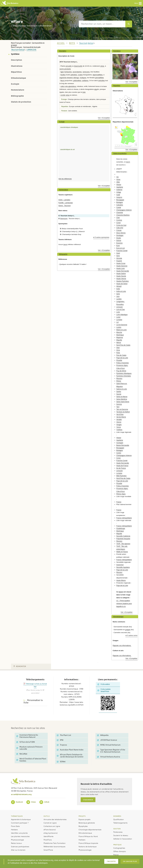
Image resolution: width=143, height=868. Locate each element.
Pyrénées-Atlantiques (124, 373)
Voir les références (65, 179)
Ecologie (15, 84)
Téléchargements (120, 823)
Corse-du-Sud (121, 225)
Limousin (120, 307)
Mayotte (119, 340)
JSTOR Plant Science (107, 740)
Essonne (119, 243)
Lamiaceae (31, 50)
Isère (118, 294)
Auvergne (120, 443)
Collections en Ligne (52, 826)
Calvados (120, 205)
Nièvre (119, 342)
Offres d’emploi (120, 851)
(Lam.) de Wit (106, 38)
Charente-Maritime (123, 215)
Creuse (119, 230)
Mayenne (120, 337)
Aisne (118, 179)
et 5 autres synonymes (101, 237)
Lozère (119, 327)
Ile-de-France (121, 468)
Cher (118, 218)
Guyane (119, 261)
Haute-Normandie (123, 271)
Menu (138, 3)
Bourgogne (120, 200)
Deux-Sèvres (121, 233)
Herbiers (14, 830)
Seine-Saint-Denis (123, 402)
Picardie (119, 360)
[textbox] (102, 24)
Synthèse (15, 54)
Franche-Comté (122, 251)
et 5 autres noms (131, 635)
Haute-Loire (121, 268)
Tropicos (62, 745)
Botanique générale (87, 823)
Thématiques (17, 816)
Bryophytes (83, 826)
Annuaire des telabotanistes (55, 819)
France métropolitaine (124, 518)
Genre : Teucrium (65, 206)
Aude (118, 195)
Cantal (119, 207)
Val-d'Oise (120, 414)
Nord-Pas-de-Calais (123, 345)
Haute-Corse (121, 263)
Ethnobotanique (18, 78)
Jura (118, 296)
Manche (119, 332)
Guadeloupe (121, 528)
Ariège (119, 192)
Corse (118, 223)
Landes (119, 299)
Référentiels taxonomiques (54, 846)
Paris (118, 353)
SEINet (61, 762)
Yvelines (119, 430)
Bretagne (120, 202)
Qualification (119, 819)
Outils (47, 816)
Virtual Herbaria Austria (109, 757)
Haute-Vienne (121, 279)
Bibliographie (17, 96)
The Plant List (64, 735)
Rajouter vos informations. (122, 645)
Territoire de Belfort (123, 412)
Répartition (16, 72)
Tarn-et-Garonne (122, 409)
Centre (119, 453)
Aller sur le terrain (18, 850)
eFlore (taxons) (50, 830)
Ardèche (119, 190)
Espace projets (85, 819)
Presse (116, 855)
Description (16, 60)
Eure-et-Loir (121, 248)
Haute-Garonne (122, 266)
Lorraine (119, 320)
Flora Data (15, 826)
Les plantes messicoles (20, 836)
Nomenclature (18, 90)
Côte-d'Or (120, 228)
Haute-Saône (121, 273)
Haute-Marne (121, 580)
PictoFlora (48, 840)
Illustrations (17, 66)
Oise (118, 348)
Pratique (117, 845)
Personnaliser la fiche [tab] (33, 702)
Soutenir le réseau (121, 835)
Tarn (118, 407)
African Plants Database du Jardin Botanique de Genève (70, 756)
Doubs (119, 238)
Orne (118, 350)
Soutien (117, 829)
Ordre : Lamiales (64, 200)
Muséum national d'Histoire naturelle (29, 748)
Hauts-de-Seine (122, 284)
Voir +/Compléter (104, 118)
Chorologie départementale (90, 830)
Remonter (20, 666)
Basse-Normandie (123, 445)
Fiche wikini (104, 684)
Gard (118, 253)
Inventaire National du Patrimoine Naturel (27, 736)
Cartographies (119, 848)
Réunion (119, 378)
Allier (118, 182)
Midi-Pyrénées (121, 476)
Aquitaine (120, 187)
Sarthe (119, 392)
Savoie (119, 394)
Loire (118, 312)
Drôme (119, 240)
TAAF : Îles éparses (123, 544)
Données (117, 816)
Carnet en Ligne (50, 823)
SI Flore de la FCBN (26, 742)
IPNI (60, 740)
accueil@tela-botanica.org (21, 794)
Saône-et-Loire (122, 389)
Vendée (119, 419)
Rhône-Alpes (121, 494)
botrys (22, 50)
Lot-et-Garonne (122, 325)
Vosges (119, 425)
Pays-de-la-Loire (122, 358)
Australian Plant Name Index (70, 750)
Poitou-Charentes (123, 363)
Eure (118, 246)
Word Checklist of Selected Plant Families (31, 760)
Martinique (120, 335)
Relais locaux (16, 843)
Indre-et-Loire (121, 291)
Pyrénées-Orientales (124, 376)
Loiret (118, 317)
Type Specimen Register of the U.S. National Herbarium (111, 751)
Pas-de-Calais (121, 355)
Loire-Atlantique (122, 315)
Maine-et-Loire (122, 330)
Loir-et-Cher (121, 309)
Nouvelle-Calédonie (123, 536)
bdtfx (72, 43)
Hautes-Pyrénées (123, 281)
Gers (118, 256)
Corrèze (119, 220)
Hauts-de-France (122, 466)
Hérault (119, 286)
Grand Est (120, 565)
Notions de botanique (88, 846)
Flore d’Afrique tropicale (88, 843)
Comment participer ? (20, 823)
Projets (82, 816)
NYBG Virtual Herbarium (109, 745)
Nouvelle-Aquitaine (123, 567)
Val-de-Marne (121, 417)
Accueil (61, 43)
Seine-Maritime (122, 399)
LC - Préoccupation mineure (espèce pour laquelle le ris (124, 603)
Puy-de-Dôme (121, 371)
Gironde (119, 258)
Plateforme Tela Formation (55, 843)
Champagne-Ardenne (124, 210)
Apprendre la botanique (21, 819)
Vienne (119, 422)
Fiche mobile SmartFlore (104, 690)
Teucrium (15, 50)
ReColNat (22, 754)
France (119, 502)
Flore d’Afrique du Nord (88, 836)
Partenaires (118, 832)
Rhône (119, 381)
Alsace (119, 185)
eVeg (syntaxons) (51, 833)
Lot (117, 322)
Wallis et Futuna (122, 552)
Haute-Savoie (121, 276)
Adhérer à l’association (123, 839)
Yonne (119, 427)
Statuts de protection (21, 102)
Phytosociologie (17, 840)
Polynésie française (123, 539)
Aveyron (119, 197)
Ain (118, 177)
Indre (118, 289)
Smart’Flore (48, 850)
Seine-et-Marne (122, 397)
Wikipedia (103, 735)
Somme (119, 404)
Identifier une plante (19, 833)
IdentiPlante (48, 836)
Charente (120, 212)
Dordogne (120, 235)
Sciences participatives (20, 846)
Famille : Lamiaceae (66, 203)
